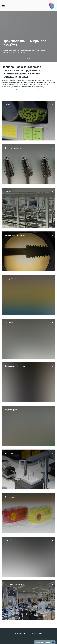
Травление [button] (9, 322)
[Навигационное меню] (3, 6)
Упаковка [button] (8, 541)
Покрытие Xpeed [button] (11, 410)
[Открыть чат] (45, 642)
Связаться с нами (21, 633)
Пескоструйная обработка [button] (15, 366)
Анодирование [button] (10, 279)
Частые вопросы (37, 633)
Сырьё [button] (7, 104)
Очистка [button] (8, 192)
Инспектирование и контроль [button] (16, 235)
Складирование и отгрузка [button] (15, 584)
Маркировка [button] (9, 453)
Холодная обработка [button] (13, 148)
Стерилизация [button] (10, 497)
